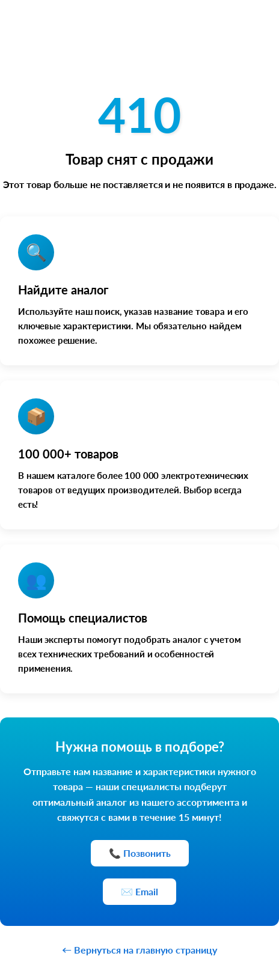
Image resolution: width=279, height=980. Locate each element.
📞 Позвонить (140, 853)
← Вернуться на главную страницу (139, 950)
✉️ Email (139, 891)
